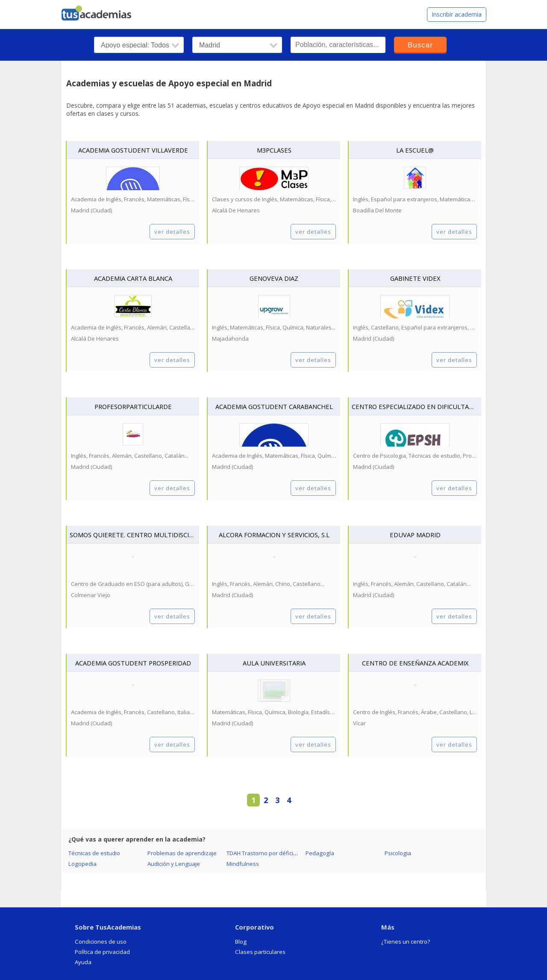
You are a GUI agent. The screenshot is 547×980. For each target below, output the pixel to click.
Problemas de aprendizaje (182, 853)
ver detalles (172, 232)
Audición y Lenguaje (174, 864)
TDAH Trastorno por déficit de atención (277, 853)
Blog (241, 942)
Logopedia (82, 864)
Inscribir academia (457, 14)
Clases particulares (260, 952)
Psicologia (398, 853)
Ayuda (83, 962)
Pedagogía (320, 853)
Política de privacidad (102, 952)
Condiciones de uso (101, 942)
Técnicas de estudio (94, 853)
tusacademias (102, 11)
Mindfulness (243, 864)
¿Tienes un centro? (406, 942)
